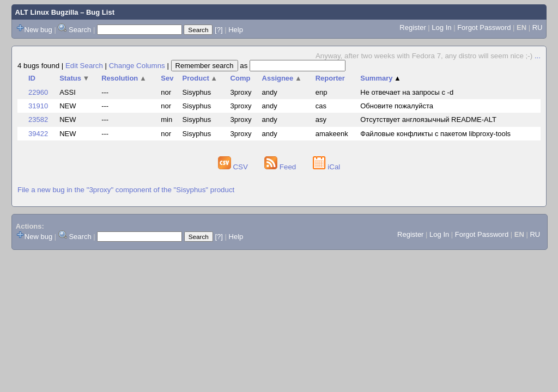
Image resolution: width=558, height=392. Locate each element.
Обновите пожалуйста (397, 106)
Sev (167, 78)
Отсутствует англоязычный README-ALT (428, 120)
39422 (38, 134)
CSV (234, 167)
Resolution (124, 78)
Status (74, 78)
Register (413, 27)
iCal (327, 167)
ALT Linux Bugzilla (47, 12)
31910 (38, 106)
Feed (281, 167)
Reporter (330, 78)
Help (236, 30)
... (538, 56)
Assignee (282, 78)
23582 (38, 120)
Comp (241, 78)
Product (200, 78)
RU (538, 27)
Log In (441, 27)
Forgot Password (484, 27)
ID (32, 78)
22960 (38, 92)
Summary (381, 78)
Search (80, 30)
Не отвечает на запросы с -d (407, 92)
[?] (219, 30)
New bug (38, 30)
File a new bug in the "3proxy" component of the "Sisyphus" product (126, 190)
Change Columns (137, 66)
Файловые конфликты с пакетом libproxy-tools (435, 134)
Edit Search (84, 66)
